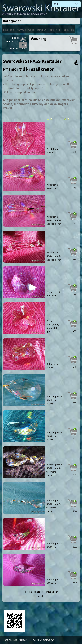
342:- (75, 511)
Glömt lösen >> (17, 49)
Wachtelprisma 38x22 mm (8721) (54, 400)
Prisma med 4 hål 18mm (53, 294)
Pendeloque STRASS (53, 151)
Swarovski (26, 30)
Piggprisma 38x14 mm (52, 187)
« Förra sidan (50, 592)
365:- (75, 547)
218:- (75, 259)
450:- (75, 331)
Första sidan (32, 592)
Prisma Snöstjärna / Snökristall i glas (53, 326)
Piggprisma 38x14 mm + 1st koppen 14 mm (54, 220)
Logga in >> (19, 38)
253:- (75, 403)
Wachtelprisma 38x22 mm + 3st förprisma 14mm (54, 506)
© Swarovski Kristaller (16, 640)
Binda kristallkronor (56, 30)
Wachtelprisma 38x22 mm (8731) (54, 436)
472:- (75, 583)
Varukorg (38, 39)
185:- (75, 224)
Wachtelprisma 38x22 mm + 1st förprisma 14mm (54, 470)
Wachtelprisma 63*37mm (54, 581)
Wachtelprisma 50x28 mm (54, 545)
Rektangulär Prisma (53, 366)
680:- (75, 152)
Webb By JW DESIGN (44, 640)
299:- (75, 475)
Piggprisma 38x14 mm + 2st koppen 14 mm (54, 256)
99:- (76, 295)
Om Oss (9, 30)
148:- (75, 188)
